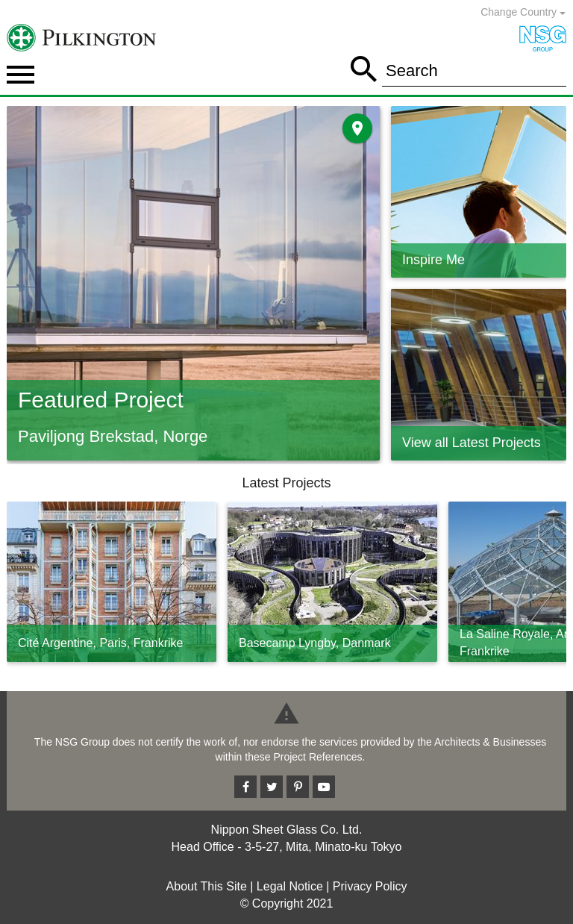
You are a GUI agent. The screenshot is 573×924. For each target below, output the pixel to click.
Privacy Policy (370, 886)
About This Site (207, 886)
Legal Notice (290, 886)
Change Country (523, 12)
